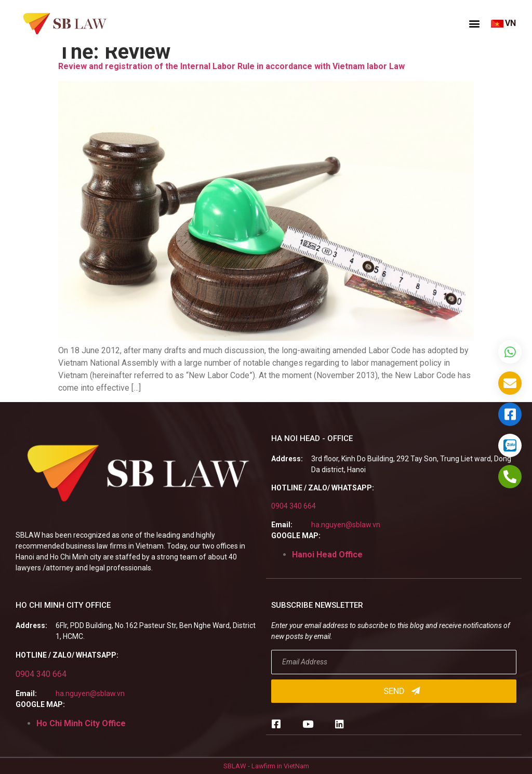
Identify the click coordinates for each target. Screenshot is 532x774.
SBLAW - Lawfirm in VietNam (266, 766)
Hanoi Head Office (327, 555)
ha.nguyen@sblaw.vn (346, 525)
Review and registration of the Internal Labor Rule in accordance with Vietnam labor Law (231, 66)
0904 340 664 (294, 506)
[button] (474, 23)
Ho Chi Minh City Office (81, 723)
